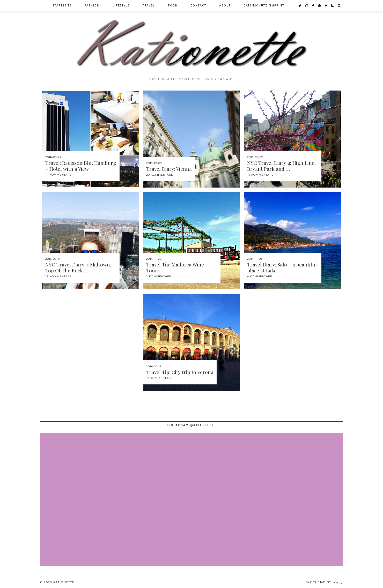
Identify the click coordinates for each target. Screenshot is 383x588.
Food (173, 6)
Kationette (64, 582)
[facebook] (313, 6)
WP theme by (325, 582)
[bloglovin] (326, 6)
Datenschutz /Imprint (264, 6)
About (225, 6)
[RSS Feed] (333, 6)
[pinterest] (320, 6)
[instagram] (307, 6)
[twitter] (300, 6)
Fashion (92, 6)
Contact (198, 6)
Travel (149, 6)
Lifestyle (121, 6)
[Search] (339, 6)
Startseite (62, 6)
